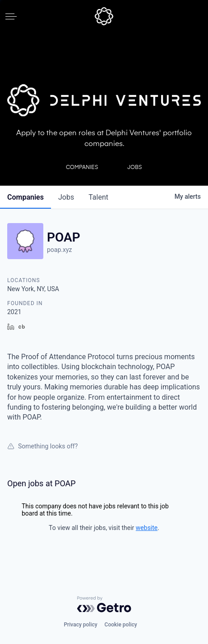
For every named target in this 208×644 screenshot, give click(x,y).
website (147, 528)
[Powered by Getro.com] (104, 604)
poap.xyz (60, 250)
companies (25, 197)
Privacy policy (80, 625)
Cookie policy (121, 625)
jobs (66, 197)
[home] (104, 16)
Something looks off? (42, 446)
